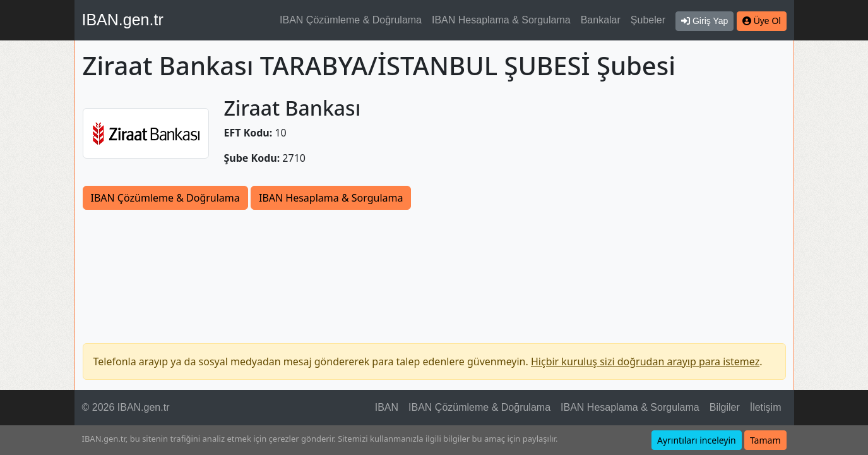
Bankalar (601, 20)
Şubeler (648, 20)
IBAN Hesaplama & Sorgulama (501, 20)
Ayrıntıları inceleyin (697, 440)
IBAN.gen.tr (123, 20)
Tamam (765, 440)
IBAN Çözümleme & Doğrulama (351, 20)
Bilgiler (725, 407)
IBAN (387, 407)
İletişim (766, 407)
